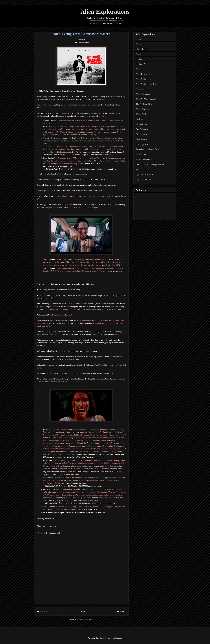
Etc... (138, 170)
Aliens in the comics (145, 159)
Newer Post (42, 611)
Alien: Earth (141, 114)
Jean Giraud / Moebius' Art (147, 149)
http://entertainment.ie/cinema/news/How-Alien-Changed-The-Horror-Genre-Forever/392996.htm (82, 472)
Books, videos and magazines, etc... (151, 164)
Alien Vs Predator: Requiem (148, 84)
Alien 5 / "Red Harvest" (146, 99)
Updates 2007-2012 (144, 179)
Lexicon (139, 119)
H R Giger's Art (143, 144)
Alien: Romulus (143, 109)
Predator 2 (140, 64)
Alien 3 (139, 69)
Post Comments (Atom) (87, 619)
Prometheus (141, 89)
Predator (139, 59)
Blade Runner (142, 49)
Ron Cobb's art (142, 129)
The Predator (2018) (145, 104)
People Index (141, 124)
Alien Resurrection (144, 74)
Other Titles (141, 154)
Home (82, 611)
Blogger (119, 638)
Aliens (139, 54)
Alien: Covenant (143, 94)
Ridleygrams (141, 134)
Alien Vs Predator (144, 79)
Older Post (121, 611)
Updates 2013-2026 (144, 174)
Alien (138, 44)
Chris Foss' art (142, 139)
